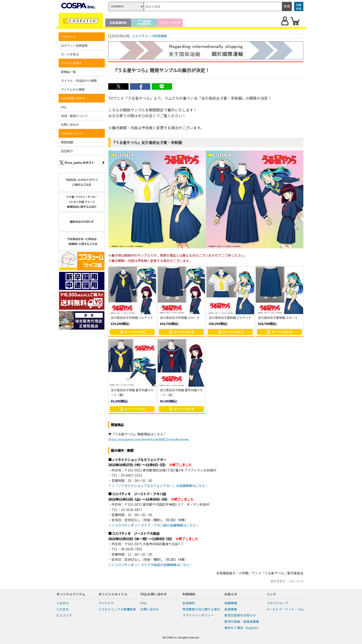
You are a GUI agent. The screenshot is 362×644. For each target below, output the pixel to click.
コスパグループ (277, 603)
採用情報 (231, 609)
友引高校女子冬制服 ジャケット (132, 318)
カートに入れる (132, 332)
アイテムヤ (106, 603)
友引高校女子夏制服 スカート (278, 318)
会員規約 (189, 603)
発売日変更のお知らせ (240, 615)
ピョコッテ (64, 615)
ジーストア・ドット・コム (285, 609)
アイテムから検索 (73, 89)
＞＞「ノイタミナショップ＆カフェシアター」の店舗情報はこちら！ (158, 486)
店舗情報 (231, 603)
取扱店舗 (67, 142)
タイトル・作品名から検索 (79, 81)
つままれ (63, 603)
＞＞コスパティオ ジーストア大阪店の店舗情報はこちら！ (150, 565)
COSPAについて (72, 133)
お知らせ (231, 594)
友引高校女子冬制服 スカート (180, 318)
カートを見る (70, 54)
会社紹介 (67, 151)
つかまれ (63, 609)
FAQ (64, 107)
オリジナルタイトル (113, 594)
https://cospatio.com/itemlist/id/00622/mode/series (149, 439)
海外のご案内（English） (242, 628)
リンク (271, 594)
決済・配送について (74, 116)
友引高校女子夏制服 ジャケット (230, 318)
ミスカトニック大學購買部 (117, 609)
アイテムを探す (71, 63)
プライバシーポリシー (198, 615)
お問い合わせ (70, 125)
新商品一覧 (68, 72)
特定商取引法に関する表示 (201, 609)
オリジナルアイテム (71, 594)
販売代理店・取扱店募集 (242, 621)
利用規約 (189, 594)
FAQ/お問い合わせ (73, 98)
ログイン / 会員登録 (74, 45)
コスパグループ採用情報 (149, 36)
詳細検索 (299, 7)
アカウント (68, 37)
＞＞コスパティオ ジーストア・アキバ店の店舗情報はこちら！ (154, 525)
